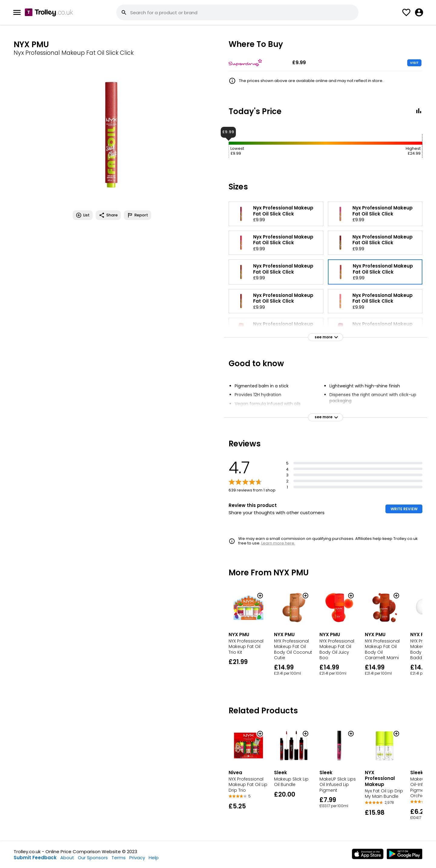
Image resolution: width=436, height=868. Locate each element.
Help (154, 858)
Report (137, 215)
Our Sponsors (93, 858)
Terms (119, 858)
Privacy (137, 858)
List (83, 215)
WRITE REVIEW (404, 509)
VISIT (414, 63)
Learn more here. (278, 543)
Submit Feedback (35, 858)
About (67, 858)
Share (108, 215)
